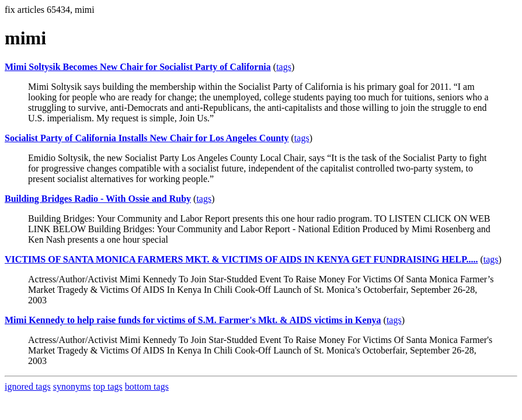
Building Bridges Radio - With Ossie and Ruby (98, 199)
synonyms (72, 386)
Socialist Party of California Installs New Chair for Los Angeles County (147, 138)
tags (284, 67)
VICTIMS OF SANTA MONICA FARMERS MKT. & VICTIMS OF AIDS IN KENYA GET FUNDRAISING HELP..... (241, 259)
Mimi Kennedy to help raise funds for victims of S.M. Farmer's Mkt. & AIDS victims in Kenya (193, 320)
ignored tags (28, 386)
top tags (108, 386)
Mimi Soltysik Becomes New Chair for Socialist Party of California (138, 67)
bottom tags (147, 386)
